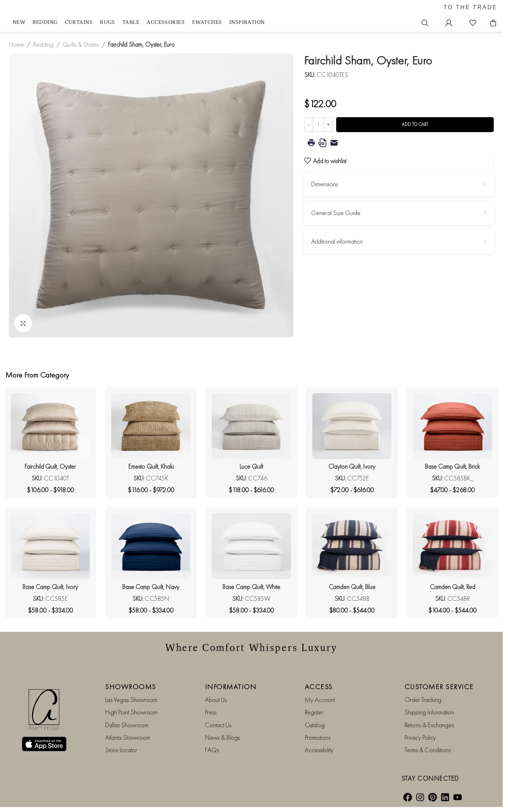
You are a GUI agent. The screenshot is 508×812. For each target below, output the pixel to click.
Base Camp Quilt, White (251, 587)
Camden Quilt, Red (453, 587)
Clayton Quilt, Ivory (352, 466)
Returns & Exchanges (429, 725)
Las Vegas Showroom (131, 700)
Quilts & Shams (81, 44)
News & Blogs (222, 737)
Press (211, 712)
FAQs (212, 750)
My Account (320, 700)
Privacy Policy (420, 737)
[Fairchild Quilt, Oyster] (50, 426)
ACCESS (319, 687)
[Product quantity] (318, 125)
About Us (216, 700)
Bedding (43, 44)
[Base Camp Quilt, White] (251, 546)
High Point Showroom (131, 712)
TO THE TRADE (470, 7)
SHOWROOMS (131, 687)
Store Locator (121, 750)
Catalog (315, 725)
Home (16, 44)
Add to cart (415, 124)
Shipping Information (429, 712)
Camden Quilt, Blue (352, 587)
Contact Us (218, 725)
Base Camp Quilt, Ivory (50, 587)
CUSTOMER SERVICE (439, 687)
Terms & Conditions (428, 750)
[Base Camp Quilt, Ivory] (50, 546)
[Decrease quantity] (309, 125)
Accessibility (319, 750)
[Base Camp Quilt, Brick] (452, 426)
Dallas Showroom (127, 725)
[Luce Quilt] (251, 426)
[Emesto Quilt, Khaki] (151, 426)
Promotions (318, 737)
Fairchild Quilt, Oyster (50, 466)
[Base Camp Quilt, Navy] (151, 546)
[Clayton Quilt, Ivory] (352, 426)
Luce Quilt (251, 466)
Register (314, 712)
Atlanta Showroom (128, 737)
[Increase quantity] (328, 125)
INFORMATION (231, 687)
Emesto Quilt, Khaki (151, 466)
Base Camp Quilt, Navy (151, 587)
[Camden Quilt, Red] (452, 546)
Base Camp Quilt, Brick (452, 466)
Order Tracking (423, 700)
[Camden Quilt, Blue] (352, 546)
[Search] (425, 23)
